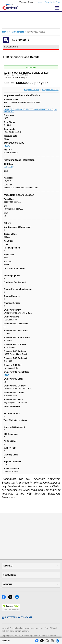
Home (5, 32)
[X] (12, 598)
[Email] (18, 598)
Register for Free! (53, 2)
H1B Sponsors (17, 32)
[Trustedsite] (11, 610)
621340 (7, 146)
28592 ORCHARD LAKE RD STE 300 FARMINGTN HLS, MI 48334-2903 (30, 110)
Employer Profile (31, 90)
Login (39, 2)
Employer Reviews (50, 90)
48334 (6, 375)
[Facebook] (5, 598)
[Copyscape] (17, 618)
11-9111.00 (9, 167)
